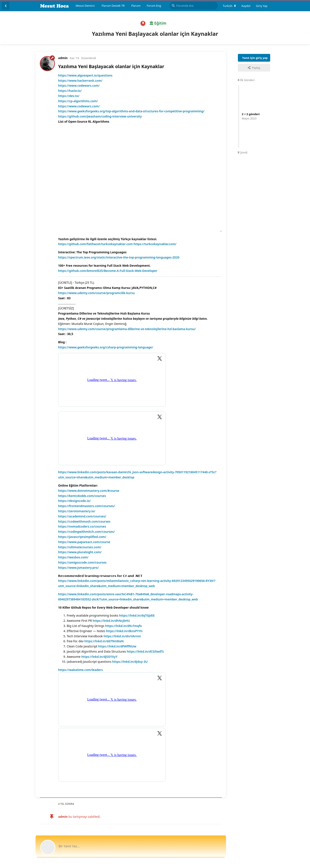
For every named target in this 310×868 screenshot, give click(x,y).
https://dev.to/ (69, 96)
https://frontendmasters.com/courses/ (86, 506)
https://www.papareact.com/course (84, 542)
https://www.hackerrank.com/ (80, 81)
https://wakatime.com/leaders (80, 670)
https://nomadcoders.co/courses (82, 526)
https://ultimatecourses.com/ (80, 547)
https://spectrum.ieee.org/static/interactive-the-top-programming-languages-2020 (119, 257)
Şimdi (243, 152)
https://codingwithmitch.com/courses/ (86, 532)
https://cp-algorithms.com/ (78, 101)
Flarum (136, 6)
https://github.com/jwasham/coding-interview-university (100, 116)
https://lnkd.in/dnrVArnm (122, 636)
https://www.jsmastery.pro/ (78, 568)
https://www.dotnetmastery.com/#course (89, 491)
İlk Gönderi (246, 80)
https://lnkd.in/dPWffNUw (117, 646)
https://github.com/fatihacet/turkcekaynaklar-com (95, 244)
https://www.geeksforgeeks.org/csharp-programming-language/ (106, 347)
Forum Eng (154, 6)
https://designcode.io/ (74, 501)
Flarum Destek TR (113, 6)
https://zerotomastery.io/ (77, 511)
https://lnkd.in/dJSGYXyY (99, 657)
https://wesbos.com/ (73, 557)
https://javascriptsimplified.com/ (82, 537)
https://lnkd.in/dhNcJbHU (111, 621)
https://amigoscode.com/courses (82, 562)
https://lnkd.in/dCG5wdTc (145, 651)
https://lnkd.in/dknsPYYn (124, 631)
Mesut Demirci (85, 6)
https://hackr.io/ (70, 91)
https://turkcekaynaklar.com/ (155, 244)
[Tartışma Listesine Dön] (6, 6)
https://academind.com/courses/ (82, 516)
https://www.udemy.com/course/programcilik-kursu (96, 293)
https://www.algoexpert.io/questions (85, 75)
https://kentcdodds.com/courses (82, 496)
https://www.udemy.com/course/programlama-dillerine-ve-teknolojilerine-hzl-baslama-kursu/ (127, 329)
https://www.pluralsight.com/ (80, 552)
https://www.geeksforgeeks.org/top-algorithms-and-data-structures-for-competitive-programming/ (131, 111)
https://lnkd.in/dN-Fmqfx (123, 626)
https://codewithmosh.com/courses (84, 521)
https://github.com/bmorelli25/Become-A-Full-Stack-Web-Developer (108, 271)
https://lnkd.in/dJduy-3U (130, 662)
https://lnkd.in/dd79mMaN (104, 641)
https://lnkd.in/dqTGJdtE (137, 615)
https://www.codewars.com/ (79, 85)
